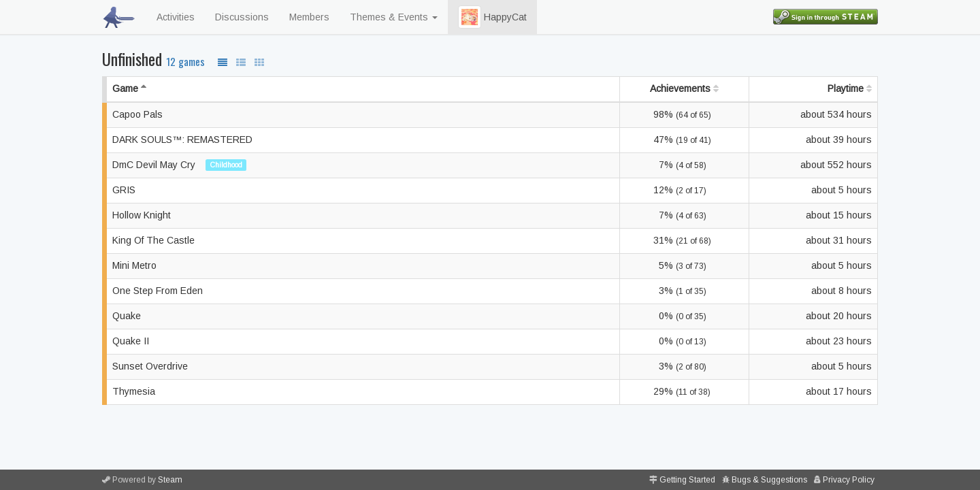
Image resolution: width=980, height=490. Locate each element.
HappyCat (492, 17)
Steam (170, 480)
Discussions (242, 17)
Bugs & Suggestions (769, 480)
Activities (176, 17)
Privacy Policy (849, 480)
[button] (470, 17)
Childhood (226, 165)
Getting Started (687, 480)
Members (309, 17)
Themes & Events (394, 17)
